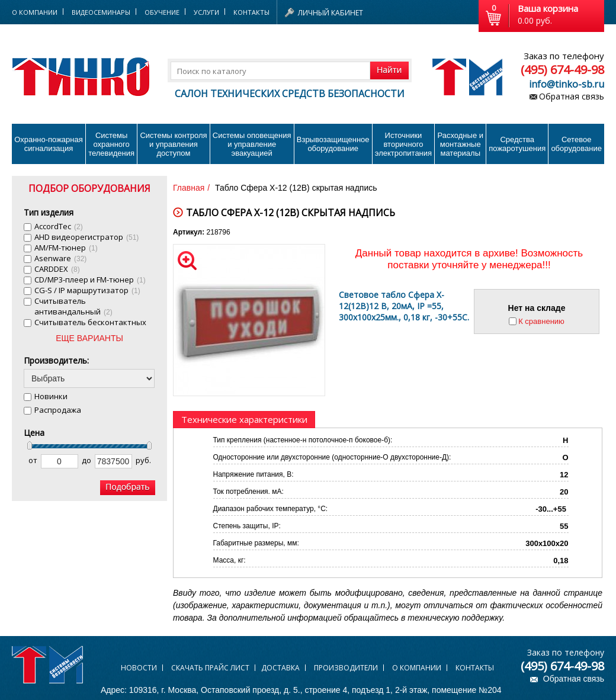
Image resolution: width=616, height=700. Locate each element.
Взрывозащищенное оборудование (333, 144)
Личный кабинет (331, 13)
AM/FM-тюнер (66, 248)
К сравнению (541, 321)
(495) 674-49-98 (562, 70)
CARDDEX (57, 269)
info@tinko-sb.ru (567, 84)
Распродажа (58, 410)
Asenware (60, 258)
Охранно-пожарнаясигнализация (49, 144)
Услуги (206, 12)
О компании (417, 668)
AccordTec (59, 226)
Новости (139, 668)
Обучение (162, 12)
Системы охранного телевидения (111, 144)
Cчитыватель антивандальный (73, 306)
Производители (346, 668)
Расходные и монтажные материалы (461, 144)
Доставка (280, 668)
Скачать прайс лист (210, 668)
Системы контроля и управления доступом (173, 144)
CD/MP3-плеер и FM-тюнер (90, 280)
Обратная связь (572, 96)
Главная (189, 188)
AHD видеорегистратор (86, 237)
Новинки (51, 396)
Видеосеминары (101, 12)
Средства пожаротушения (517, 144)
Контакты (251, 12)
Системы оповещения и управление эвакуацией (252, 144)
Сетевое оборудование (576, 144)
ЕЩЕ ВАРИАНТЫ (89, 338)
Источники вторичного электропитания (403, 144)
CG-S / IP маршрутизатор (87, 290)
